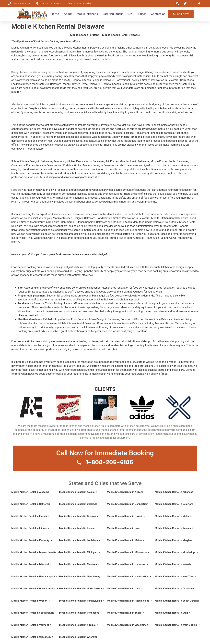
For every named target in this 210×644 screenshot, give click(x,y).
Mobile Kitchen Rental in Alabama (32, 492)
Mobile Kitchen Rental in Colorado (80, 504)
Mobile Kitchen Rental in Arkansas (175, 492)
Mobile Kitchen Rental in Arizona (127, 492)
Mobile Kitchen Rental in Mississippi (177, 552)
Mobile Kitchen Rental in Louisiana (80, 540)
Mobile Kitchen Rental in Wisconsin (33, 637)
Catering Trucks (113, 14)
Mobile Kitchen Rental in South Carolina (177, 601)
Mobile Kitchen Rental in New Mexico (129, 577)
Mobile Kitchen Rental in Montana (80, 564)
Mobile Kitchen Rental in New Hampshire (33, 577)
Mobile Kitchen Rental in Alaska (78, 492)
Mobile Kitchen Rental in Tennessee (81, 613)
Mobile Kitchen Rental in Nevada (174, 564)
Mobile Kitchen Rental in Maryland (175, 540)
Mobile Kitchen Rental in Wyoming (80, 637)
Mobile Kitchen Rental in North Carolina (33, 589)
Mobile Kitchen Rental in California (32, 504)
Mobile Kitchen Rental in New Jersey (81, 577)
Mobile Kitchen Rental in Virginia (79, 625)
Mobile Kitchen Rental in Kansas (174, 528)
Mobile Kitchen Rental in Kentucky (32, 540)
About (68, 14)
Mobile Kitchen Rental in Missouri (32, 564)
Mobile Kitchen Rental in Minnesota (128, 552)
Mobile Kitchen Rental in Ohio (125, 589)
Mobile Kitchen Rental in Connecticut (129, 504)
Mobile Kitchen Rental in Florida (31, 516)
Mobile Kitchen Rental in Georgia (79, 516)
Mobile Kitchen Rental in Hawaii (126, 516)
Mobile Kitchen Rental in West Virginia (177, 625)
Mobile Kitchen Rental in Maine (126, 540)
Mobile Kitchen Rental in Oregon (31, 601)
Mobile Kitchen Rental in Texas (126, 613)
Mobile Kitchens (87, 14)
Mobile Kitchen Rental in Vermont (32, 625)
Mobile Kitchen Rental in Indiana (79, 528)
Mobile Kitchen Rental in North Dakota (81, 589)
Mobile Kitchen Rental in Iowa (125, 528)
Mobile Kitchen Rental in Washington (129, 625)
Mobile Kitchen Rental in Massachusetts (33, 552)
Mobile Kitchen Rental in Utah (173, 613)
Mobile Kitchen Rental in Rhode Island (129, 601)
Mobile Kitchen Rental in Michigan (80, 552)
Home (55, 14)
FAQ (131, 14)
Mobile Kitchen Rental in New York (175, 577)
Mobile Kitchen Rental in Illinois (30, 528)
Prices (142, 14)
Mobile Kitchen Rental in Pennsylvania (81, 601)
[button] (178, 3)
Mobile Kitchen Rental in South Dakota (33, 613)
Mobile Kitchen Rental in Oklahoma (176, 589)
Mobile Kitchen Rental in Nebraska (128, 564)
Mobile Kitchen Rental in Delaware (175, 504)
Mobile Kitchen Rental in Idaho (173, 516)
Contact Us (158, 14)
